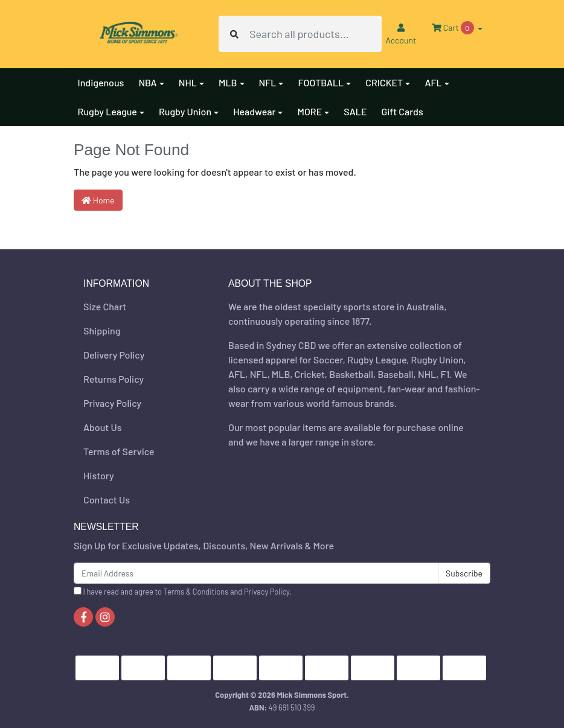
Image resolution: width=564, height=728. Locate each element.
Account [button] (401, 34)
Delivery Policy (114, 355)
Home (98, 200)
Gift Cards (402, 111)
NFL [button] (268, 82)
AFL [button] (433, 82)
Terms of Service (119, 451)
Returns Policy (114, 379)
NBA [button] (147, 82)
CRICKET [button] (384, 82)
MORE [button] (309, 111)
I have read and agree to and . (183, 592)
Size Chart (105, 306)
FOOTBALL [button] (321, 82)
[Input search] (315, 34)
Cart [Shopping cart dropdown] (453, 28)
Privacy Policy (112, 403)
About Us (102, 427)
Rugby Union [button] (185, 111)
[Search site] (234, 34)
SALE (355, 111)
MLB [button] (228, 82)
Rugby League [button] (107, 111)
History (99, 475)
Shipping (102, 330)
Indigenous (101, 82)
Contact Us (107, 500)
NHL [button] (188, 82)
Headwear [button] (254, 111)
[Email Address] (256, 573)
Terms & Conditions (196, 592)
